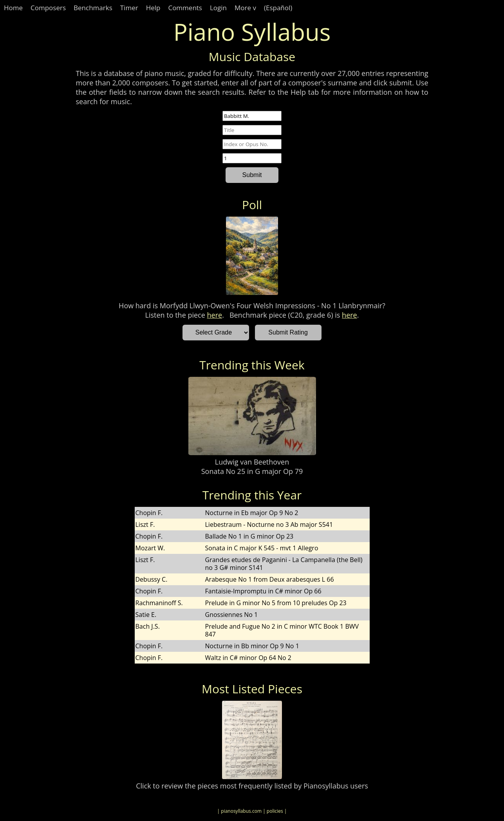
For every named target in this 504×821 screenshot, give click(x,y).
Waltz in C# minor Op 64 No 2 (248, 658)
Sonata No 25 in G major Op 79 (252, 471)
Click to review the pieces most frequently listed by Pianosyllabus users (252, 786)
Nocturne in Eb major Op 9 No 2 (252, 513)
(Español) (278, 8)
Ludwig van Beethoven (252, 462)
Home (13, 8)
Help (153, 8)
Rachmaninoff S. (159, 603)
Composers (48, 8)
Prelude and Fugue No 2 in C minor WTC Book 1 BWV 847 (282, 630)
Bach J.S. (148, 626)
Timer (129, 8)
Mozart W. (150, 548)
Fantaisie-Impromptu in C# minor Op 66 (263, 591)
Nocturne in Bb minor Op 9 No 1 (252, 646)
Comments (185, 8)
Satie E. (146, 615)
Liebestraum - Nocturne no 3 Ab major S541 (269, 524)
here (215, 315)
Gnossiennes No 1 (232, 615)
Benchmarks (93, 8)
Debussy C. (152, 579)
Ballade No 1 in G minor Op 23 (249, 536)
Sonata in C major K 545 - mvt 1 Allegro (262, 548)
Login (218, 8)
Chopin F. (149, 513)
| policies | (275, 811)
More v (245, 8)
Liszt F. (145, 524)
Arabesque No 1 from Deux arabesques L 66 (270, 579)
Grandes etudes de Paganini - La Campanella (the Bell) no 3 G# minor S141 (284, 564)
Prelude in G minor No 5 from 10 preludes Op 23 (276, 603)
